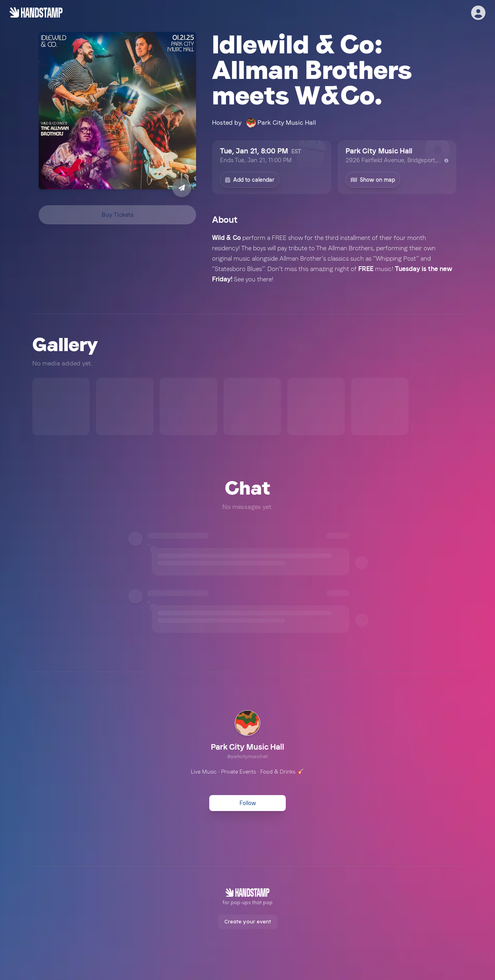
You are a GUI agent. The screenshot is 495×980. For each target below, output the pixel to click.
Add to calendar (250, 180)
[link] (247, 736)
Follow (248, 803)
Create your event (248, 921)
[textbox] (334, 259)
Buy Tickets (118, 215)
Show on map (373, 180)
